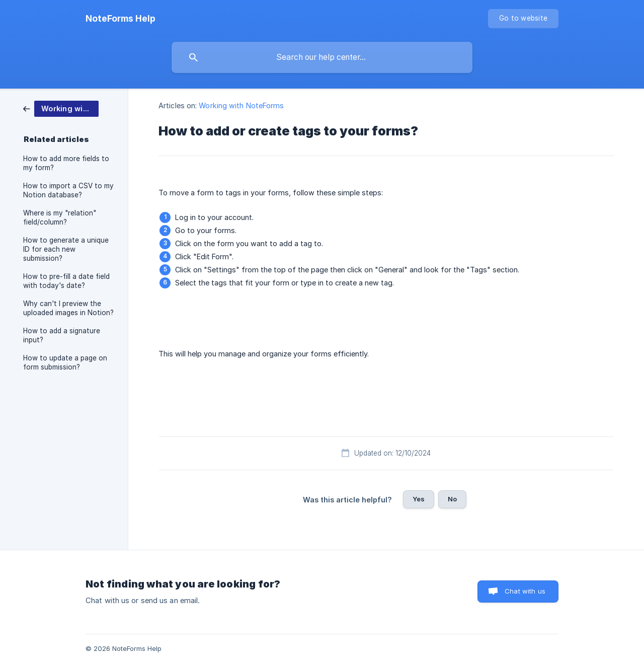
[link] (61, 108)
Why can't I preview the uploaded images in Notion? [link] (68, 308)
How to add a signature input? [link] (62, 335)
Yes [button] (419, 499)
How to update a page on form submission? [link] (65, 362)
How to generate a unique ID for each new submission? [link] (66, 249)
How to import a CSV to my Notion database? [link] (68, 190)
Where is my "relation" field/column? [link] (60, 217)
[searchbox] (322, 57)
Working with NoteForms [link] (241, 105)
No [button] (452, 499)
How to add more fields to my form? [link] (66, 163)
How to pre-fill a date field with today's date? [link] (66, 281)
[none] (120, 19)
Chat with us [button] (525, 591)
